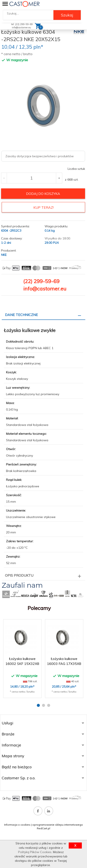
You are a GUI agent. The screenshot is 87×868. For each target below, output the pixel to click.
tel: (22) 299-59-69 (22, 24)
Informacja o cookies (17, 825)
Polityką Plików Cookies (35, 852)
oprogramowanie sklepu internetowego (58, 825)
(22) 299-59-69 (41, 281)
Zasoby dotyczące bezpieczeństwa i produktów (40, 156)
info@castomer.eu (21, 27)
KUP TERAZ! (43, 207)
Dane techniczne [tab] (21, 315)
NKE (4, 255)
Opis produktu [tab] (19, 575)
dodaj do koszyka (43, 194)
